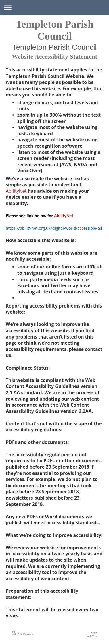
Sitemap (28, 634)
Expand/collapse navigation (54, 8)
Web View (92, 636)
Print (17, 634)
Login (94, 633)
